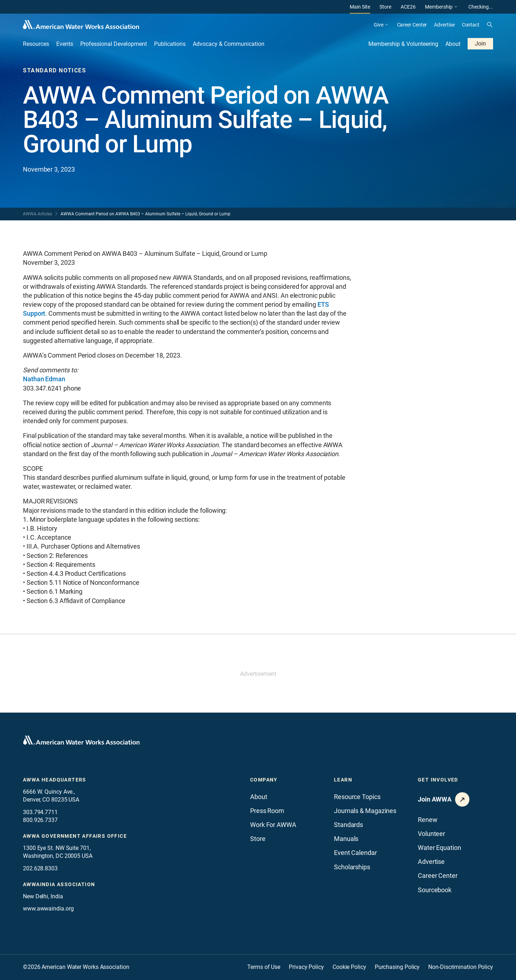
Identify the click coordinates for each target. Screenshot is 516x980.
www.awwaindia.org (48, 909)
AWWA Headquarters (55, 780)
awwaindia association (59, 884)
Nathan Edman (44, 379)
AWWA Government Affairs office (75, 836)
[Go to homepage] (81, 740)
